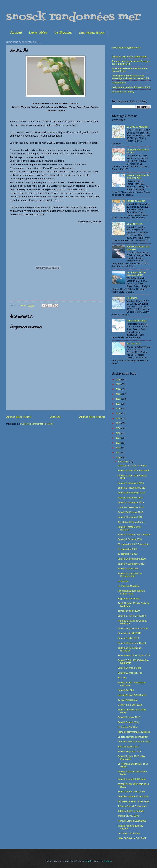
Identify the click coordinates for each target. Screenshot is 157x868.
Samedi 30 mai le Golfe (129, 668)
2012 (118, 448)
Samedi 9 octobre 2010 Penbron (134, 534)
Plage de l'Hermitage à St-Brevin (134, 732)
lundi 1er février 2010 (128, 747)
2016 (118, 428)
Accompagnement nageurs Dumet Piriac (131, 592)
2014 (118, 438)
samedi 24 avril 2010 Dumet (132, 695)
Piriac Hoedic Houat (137, 321)
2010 (118, 457)
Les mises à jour (92, 32)
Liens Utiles (38, 32)
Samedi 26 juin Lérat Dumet (132, 643)
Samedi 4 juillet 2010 (128, 638)
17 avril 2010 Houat (128, 700)
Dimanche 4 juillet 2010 (129, 633)
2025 (118, 384)
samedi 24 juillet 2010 (129, 611)
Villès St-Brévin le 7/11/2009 (132, 838)
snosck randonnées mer (73, 17)
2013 (118, 443)
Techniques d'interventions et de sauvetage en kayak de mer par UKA (131, 77)
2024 (118, 389)
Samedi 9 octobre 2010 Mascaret (129, 528)
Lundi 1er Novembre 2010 (131, 507)
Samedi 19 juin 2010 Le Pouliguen (130, 649)
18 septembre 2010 (127, 554)
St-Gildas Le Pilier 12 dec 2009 (133, 801)
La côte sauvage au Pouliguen (133, 737)
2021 (118, 404)
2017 (118, 423)
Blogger (107, 861)
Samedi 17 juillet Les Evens (132, 616)
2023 (118, 394)
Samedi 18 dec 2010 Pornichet (133, 470)
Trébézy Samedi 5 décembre (132, 806)
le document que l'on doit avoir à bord (131, 87)
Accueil (16, 32)
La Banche (132, 298)
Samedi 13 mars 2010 (129, 717)
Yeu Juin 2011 (134, 344)
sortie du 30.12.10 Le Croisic (132, 465)
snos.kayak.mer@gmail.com (126, 48)
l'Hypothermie (119, 83)
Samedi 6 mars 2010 (128, 722)
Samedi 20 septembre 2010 (132, 559)
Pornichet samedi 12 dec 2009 (133, 796)
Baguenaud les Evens (129, 599)
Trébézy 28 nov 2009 (128, 816)
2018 (118, 418)
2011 (118, 452)
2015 (118, 433)
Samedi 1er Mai (126, 690)
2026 (118, 379)
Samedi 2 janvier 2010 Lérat (132, 779)
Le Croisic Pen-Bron (128, 727)
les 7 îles (122, 678)
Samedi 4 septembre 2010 (131, 564)
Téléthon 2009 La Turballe (131, 811)
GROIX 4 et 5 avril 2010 (130, 705)
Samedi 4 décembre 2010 (131, 483)
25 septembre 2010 (127, 549)
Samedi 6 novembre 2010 (131, 502)
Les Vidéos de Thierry (123, 92)
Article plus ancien (92, 417)
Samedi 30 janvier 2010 (130, 751)
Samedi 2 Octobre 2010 (130, 539)
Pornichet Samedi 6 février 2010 (134, 742)
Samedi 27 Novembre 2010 (132, 488)
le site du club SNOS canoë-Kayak (129, 57)
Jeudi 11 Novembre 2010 (130, 498)
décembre (124, 461)
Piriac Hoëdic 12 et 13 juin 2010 (134, 655)
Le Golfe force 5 (135, 224)
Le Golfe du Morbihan (137, 127)
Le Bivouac (63, 32)
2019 (118, 413)
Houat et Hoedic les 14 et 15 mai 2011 (138, 177)
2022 (118, 399)
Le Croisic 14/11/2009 (129, 833)
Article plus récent (19, 417)
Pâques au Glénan (136, 201)
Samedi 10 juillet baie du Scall (133, 628)
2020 (118, 409)
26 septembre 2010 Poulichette (133, 544)
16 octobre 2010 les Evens (131, 522)
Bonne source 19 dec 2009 (131, 792)
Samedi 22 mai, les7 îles (130, 673)
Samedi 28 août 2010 (128, 569)
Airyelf (88, 861)
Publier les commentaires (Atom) (37, 424)
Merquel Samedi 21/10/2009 (132, 821)
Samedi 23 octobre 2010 (130, 517)
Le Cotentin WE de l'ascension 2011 (136, 274)
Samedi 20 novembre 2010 (131, 493)
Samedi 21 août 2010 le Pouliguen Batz (130, 575)
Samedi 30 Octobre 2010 (130, 512)
